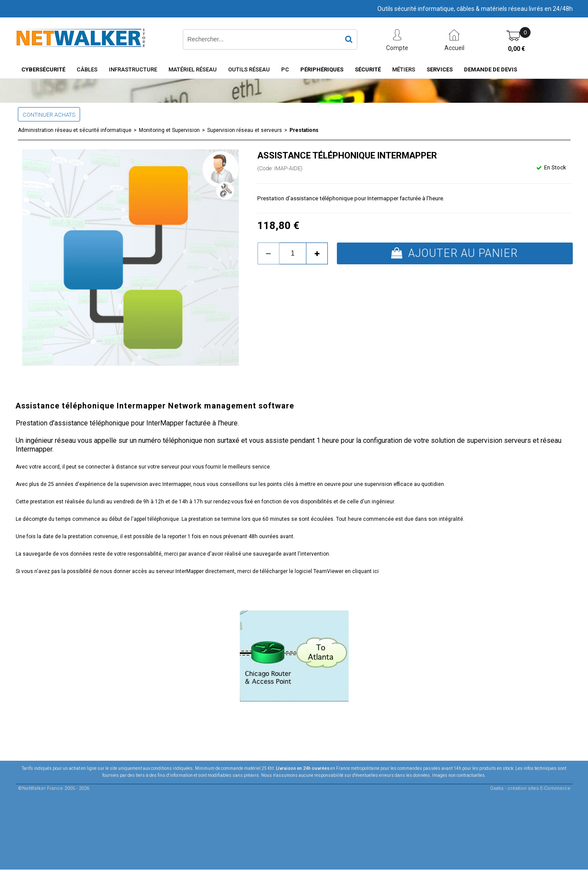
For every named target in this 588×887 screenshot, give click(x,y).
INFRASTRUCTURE (133, 69)
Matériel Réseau (193, 69)
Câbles (87, 69)
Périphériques (322, 69)
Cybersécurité (43, 69)
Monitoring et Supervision (169, 130)
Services (440, 69)
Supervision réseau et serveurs (245, 130)
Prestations (304, 130)
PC (285, 69)
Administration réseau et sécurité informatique (75, 130)
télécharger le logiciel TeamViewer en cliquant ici (319, 571)
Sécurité (368, 69)
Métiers (404, 69)
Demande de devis (491, 69)
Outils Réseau (249, 69)
